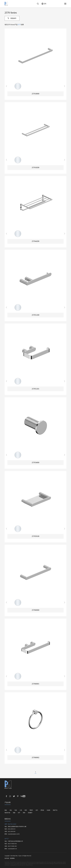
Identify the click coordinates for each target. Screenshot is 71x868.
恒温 (16, 810)
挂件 (37, 810)
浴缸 (11, 810)
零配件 (31, 810)
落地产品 (55, 810)
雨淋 (24, 813)
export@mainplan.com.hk (14, 834)
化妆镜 (48, 810)
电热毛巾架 (7, 813)
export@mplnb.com (12, 849)
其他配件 (30, 813)
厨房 (26, 810)
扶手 (19, 813)
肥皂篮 (42, 810)
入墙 (21, 810)
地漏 (14, 813)
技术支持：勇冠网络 (10, 858)
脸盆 (6, 810)
